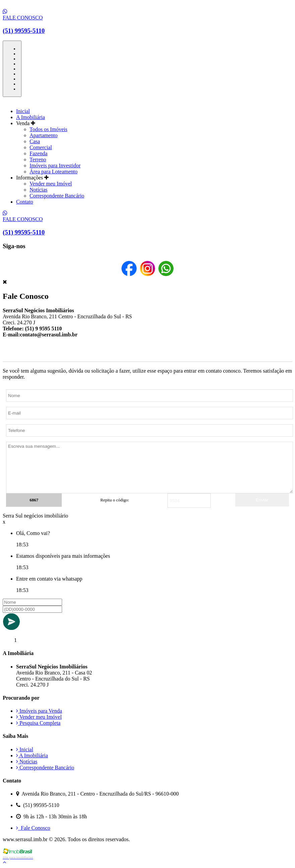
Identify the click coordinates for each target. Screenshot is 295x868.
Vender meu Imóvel (51, 184)
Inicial (23, 111)
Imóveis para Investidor (55, 166)
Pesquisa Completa (38, 723)
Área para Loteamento (54, 172)
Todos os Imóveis (48, 129)
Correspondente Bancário (57, 196)
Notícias (38, 190)
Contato (25, 202)
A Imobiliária (31, 117)
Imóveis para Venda (39, 711)
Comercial (41, 147)
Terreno (38, 159)
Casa (35, 141)
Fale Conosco (33, 828)
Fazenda (38, 153)
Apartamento (44, 135)
